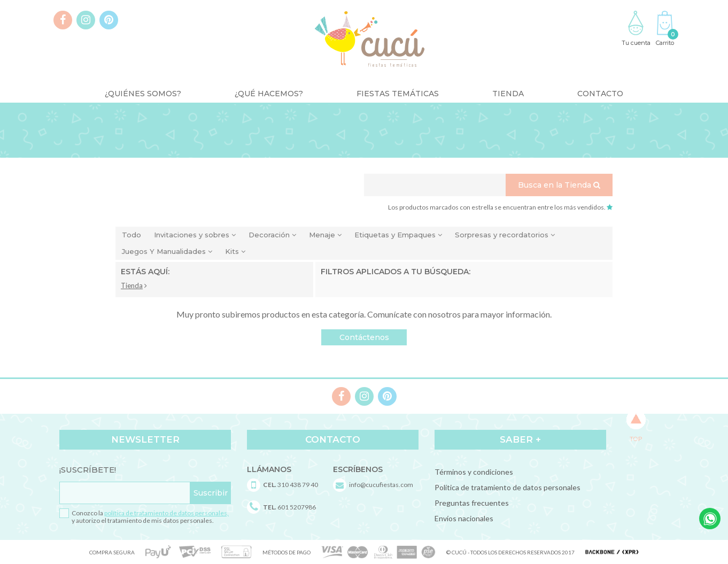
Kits (235, 251)
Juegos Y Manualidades (167, 251)
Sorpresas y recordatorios (505, 235)
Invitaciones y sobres (195, 235)
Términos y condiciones (474, 472)
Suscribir (211, 493)
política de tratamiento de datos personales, (166, 513)
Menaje (325, 235)
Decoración (272, 235)
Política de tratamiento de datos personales (508, 487)
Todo (131, 235)
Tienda (508, 94)
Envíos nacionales (464, 518)
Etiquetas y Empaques (398, 235)
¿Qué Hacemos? (269, 94)
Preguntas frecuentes (472, 503)
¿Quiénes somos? (143, 94)
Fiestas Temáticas (398, 94)
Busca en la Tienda (559, 185)
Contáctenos (364, 337)
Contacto (600, 94)
